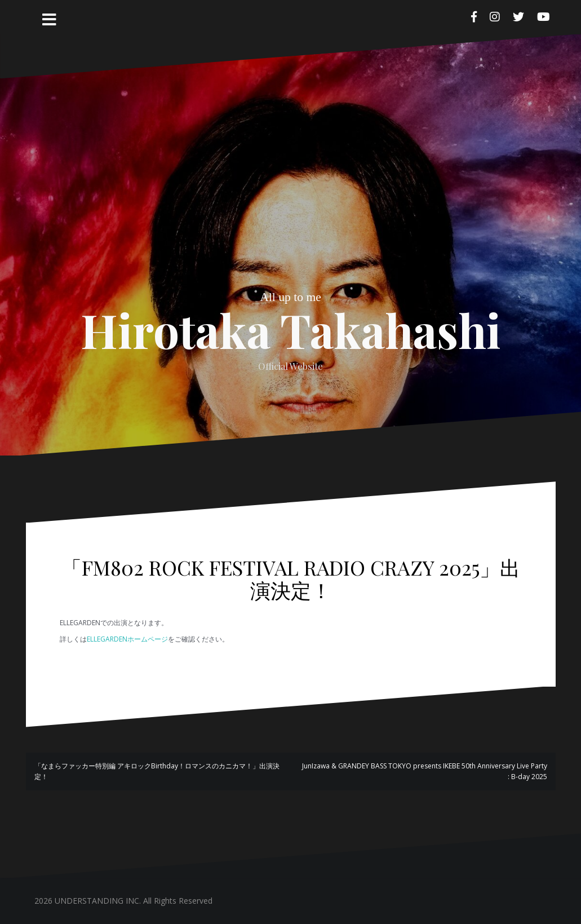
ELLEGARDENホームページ (127, 639)
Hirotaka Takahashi (291, 330)
